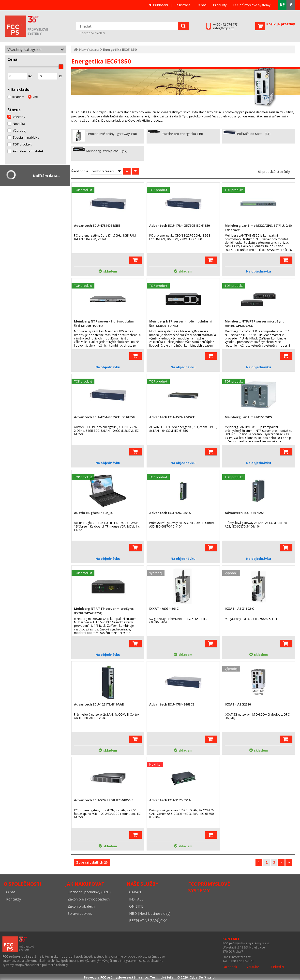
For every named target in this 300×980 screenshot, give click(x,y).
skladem (18, 97)
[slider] (61, 67)
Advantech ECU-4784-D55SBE (97, 225)
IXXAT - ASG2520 (238, 704)
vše (35, 97)
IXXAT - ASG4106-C (164, 609)
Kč (282, 5)
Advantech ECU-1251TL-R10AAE (99, 704)
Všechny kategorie (24, 49)
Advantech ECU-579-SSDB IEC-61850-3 (104, 800)
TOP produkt (22, 144)
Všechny (19, 117)
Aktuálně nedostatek (28, 151)
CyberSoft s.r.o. (203, 977)
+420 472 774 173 (225, 24)
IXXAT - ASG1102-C (239, 609)
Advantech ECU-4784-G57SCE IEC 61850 (180, 225)
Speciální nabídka (26, 137)
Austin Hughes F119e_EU (94, 513)
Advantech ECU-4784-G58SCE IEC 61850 (104, 417)
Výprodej (20, 130)
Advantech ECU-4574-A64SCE (172, 417)
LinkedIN (277, 967)
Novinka (19, 124)
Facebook (230, 967)
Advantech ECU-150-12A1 (245, 513)
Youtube (253, 967)
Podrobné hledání (92, 33)
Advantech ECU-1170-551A (170, 800)
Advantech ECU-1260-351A (170, 513)
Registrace (182, 5)
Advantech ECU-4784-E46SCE (172, 704)
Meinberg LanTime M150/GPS (248, 417)
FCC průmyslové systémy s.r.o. (33, 26)
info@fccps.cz (224, 28)
